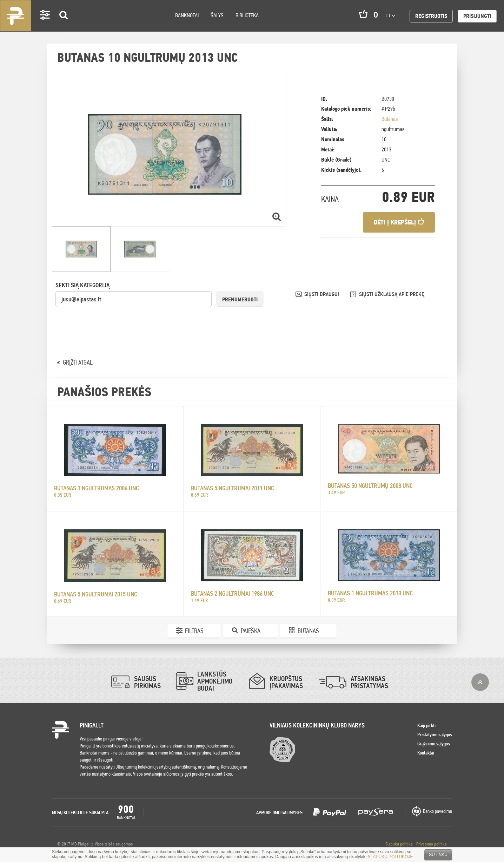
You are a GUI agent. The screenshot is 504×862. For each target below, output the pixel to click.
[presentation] (109, 321)
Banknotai (187, 15)
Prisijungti (477, 16)
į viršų (480, 682)
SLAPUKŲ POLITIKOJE (390, 857)
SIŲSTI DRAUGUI (322, 294)
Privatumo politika (432, 844)
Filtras (194, 631)
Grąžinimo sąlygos (434, 744)
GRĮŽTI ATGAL (78, 362)
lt (390, 15)
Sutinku (438, 855)
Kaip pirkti (426, 725)
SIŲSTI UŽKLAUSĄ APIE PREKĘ (392, 294)
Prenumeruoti (240, 299)
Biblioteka (247, 15)
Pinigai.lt (16, 16)
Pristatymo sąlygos (435, 734)
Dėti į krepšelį (399, 222)
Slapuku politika (399, 844)
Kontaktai (426, 753)
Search (64, 25)
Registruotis (431, 16)
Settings (45, 25)
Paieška (251, 631)
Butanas (390, 119)
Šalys (217, 15)
